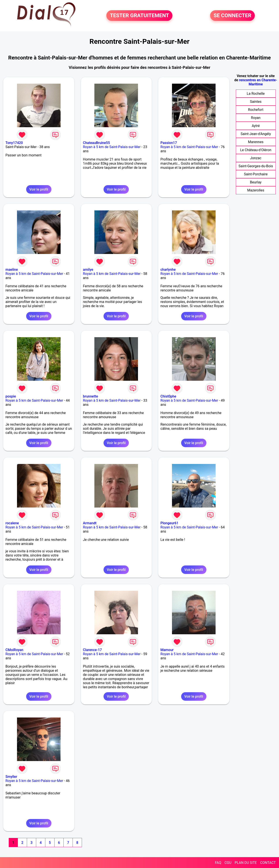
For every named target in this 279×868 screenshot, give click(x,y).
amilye (88, 270)
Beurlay (256, 182)
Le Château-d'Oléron (256, 150)
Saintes (256, 102)
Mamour (167, 650)
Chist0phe (168, 396)
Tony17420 (14, 143)
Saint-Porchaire (256, 174)
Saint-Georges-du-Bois (256, 166)
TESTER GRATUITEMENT (139, 16)
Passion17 (169, 143)
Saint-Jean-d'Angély (256, 134)
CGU (228, 863)
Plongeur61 (169, 523)
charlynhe (168, 270)
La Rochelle (256, 94)
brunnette (91, 396)
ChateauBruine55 (97, 143)
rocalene (12, 523)
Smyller (11, 777)
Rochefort (256, 110)
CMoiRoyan (14, 650)
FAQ (218, 863)
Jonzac (256, 158)
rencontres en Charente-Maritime (258, 82)
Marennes (256, 142)
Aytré (256, 126)
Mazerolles (256, 190)
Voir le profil (39, 189)
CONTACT (268, 863)
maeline (12, 270)
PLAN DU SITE (246, 863)
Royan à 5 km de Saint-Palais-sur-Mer (112, 147)
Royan (256, 118)
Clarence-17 (93, 650)
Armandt (90, 523)
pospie (11, 396)
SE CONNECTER (232, 16)
